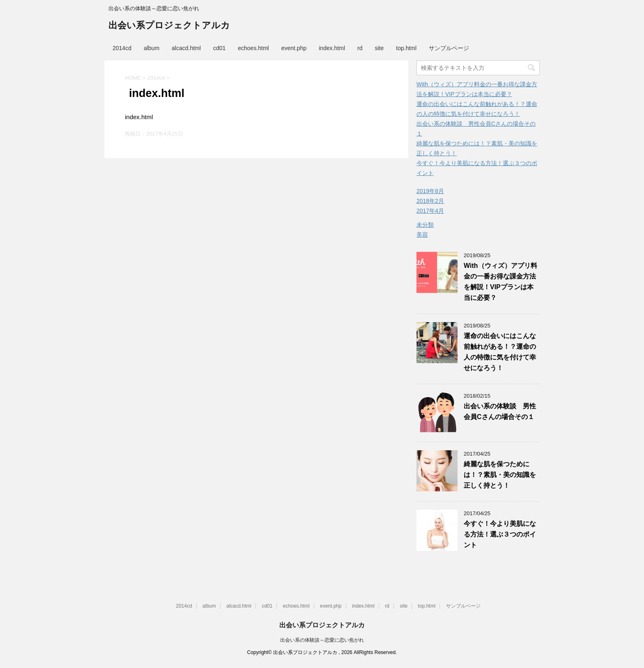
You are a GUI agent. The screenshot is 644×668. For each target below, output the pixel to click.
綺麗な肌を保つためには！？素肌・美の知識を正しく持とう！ (500, 475)
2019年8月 (430, 191)
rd (360, 48)
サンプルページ (449, 48)
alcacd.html (186, 48)
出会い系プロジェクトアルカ (169, 26)
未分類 (425, 225)
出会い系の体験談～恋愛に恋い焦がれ (322, 640)
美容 (422, 235)
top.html (406, 48)
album (152, 48)
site (379, 48)
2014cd (122, 48)
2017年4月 (430, 211)
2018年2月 (430, 201)
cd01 (219, 48)
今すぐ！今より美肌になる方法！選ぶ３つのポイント (500, 534)
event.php (294, 48)
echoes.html (253, 48)
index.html (332, 48)
